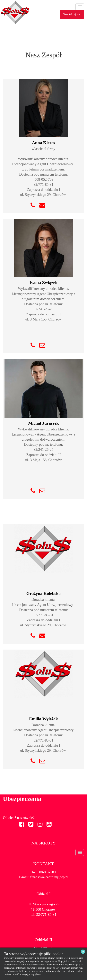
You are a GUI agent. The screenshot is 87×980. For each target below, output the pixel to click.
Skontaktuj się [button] (72, 14)
